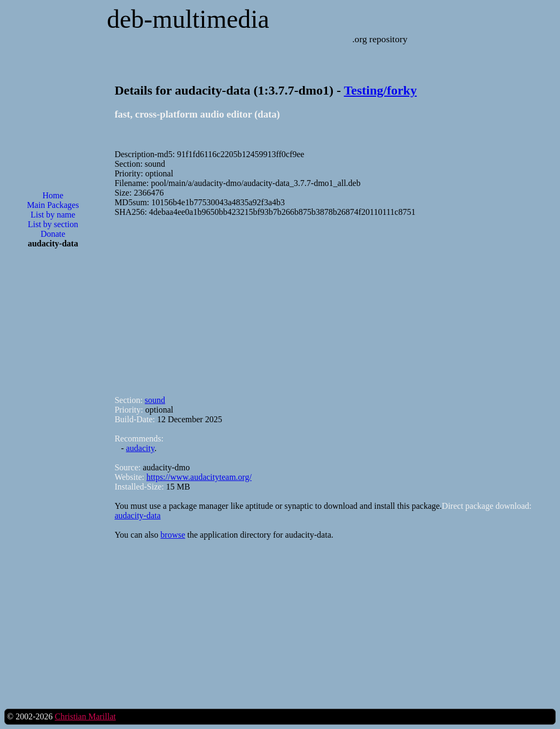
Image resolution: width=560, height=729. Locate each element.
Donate (53, 234)
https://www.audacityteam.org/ (199, 477)
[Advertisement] (53, 428)
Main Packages (53, 205)
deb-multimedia (188, 19)
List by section (53, 224)
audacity (140, 448)
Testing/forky (380, 90)
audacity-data (137, 515)
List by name (53, 215)
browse (173, 535)
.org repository (380, 39)
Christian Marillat (85, 716)
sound (155, 400)
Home (53, 195)
